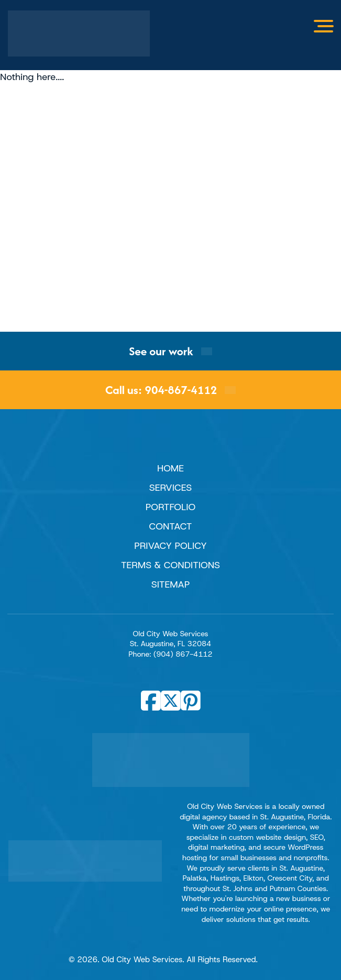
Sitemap (171, 584)
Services (170, 488)
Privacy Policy (170, 546)
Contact (171, 526)
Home (170, 468)
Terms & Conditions (170, 565)
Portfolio (170, 507)
